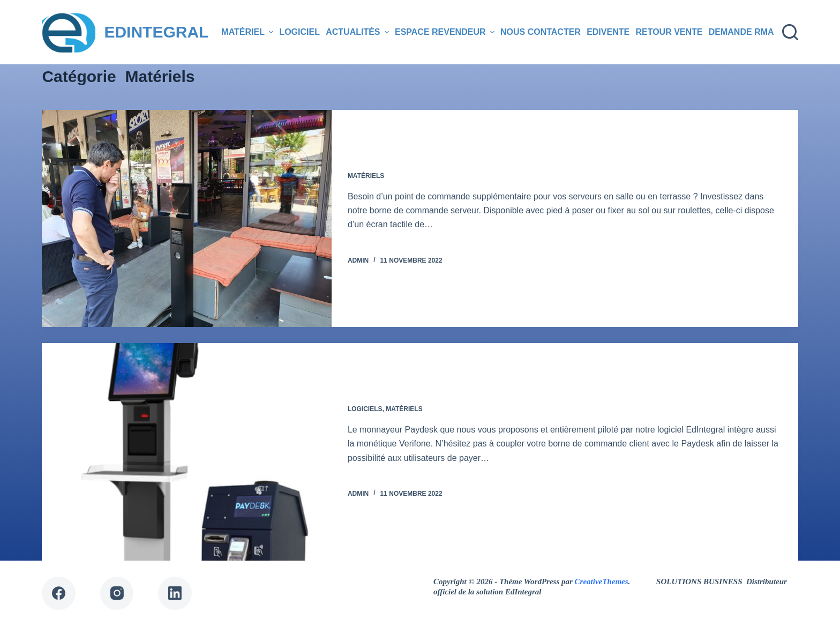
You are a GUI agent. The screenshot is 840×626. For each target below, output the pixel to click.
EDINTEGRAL (156, 32)
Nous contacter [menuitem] (541, 32)
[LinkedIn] (175, 594)
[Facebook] (59, 594)
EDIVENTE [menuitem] (608, 32)
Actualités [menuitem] (359, 32)
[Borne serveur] (186, 218)
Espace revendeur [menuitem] (446, 32)
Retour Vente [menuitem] (669, 32)
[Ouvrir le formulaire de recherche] (790, 32)
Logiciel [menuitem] (299, 32)
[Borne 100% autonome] (186, 452)
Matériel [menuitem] (249, 32)
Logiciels (365, 409)
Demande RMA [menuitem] (741, 32)
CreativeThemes (602, 582)
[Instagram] (117, 594)
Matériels (366, 176)
